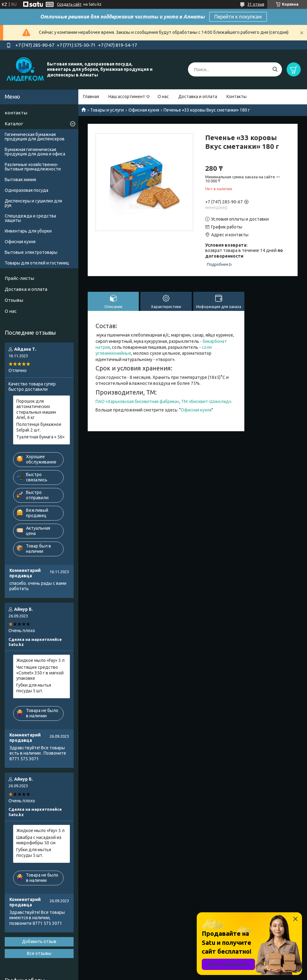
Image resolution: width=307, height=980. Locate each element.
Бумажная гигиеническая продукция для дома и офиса (35, 152)
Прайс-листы (19, 278)
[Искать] (275, 69)
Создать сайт (69, 4)
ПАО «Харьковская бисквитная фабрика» (137, 401)
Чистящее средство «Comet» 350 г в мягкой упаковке (40, 673)
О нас (163, 97)
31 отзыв (256, 4)
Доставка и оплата (198, 97)
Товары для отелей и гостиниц (37, 263)
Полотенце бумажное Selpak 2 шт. (39, 427)
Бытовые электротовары (31, 252)
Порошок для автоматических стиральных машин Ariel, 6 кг (36, 409)
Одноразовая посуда (26, 190)
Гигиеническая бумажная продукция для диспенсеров (35, 137)
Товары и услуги (107, 110)
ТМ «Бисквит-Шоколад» (206, 401)
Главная (91, 97)
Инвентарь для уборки (28, 231)
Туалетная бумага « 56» (40, 437)
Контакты (237, 97)
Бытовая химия (20, 180)
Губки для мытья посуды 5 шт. (34, 688)
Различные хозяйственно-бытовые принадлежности (33, 167)
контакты (16, 113)
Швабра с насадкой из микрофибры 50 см (39, 840)
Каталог (14, 124)
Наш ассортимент (127, 97)
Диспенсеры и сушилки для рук (33, 203)
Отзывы (14, 300)
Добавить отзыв (39, 941)
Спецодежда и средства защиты (30, 218)
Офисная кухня (144, 110)
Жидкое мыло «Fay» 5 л (40, 660)
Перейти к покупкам (238, 17)
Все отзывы (39, 953)
